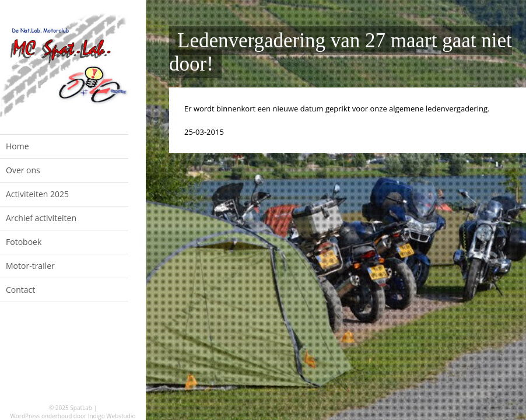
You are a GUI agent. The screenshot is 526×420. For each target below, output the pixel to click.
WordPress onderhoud (41, 416)
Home (17, 146)
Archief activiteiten (41, 218)
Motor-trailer (30, 266)
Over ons (23, 170)
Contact (20, 290)
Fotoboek (24, 242)
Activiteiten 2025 (37, 194)
